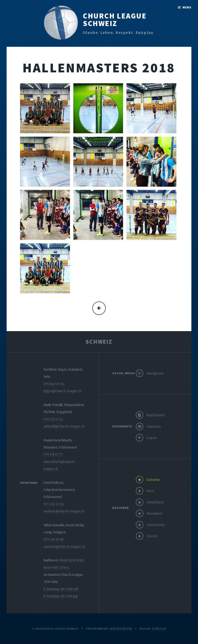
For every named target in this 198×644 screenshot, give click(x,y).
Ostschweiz (156, 525)
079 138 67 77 (53, 454)
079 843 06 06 (54, 384)
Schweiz (153, 480)
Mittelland (155, 502)
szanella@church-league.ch (64, 547)
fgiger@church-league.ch (62, 391)
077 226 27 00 (54, 504)
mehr (99, 308)
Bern (150, 491)
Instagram (155, 373)
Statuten (154, 427)
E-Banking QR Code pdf (61, 589)
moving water (121, 629)
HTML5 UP (159, 629)
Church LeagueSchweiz (115, 20)
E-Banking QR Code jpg (61, 596)
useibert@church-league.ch (64, 511)
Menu (187, 7)
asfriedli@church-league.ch (64, 426)
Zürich (152, 536)
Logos (152, 438)
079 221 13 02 (53, 419)
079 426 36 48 (53, 539)
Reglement (156, 415)
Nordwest (154, 513)
